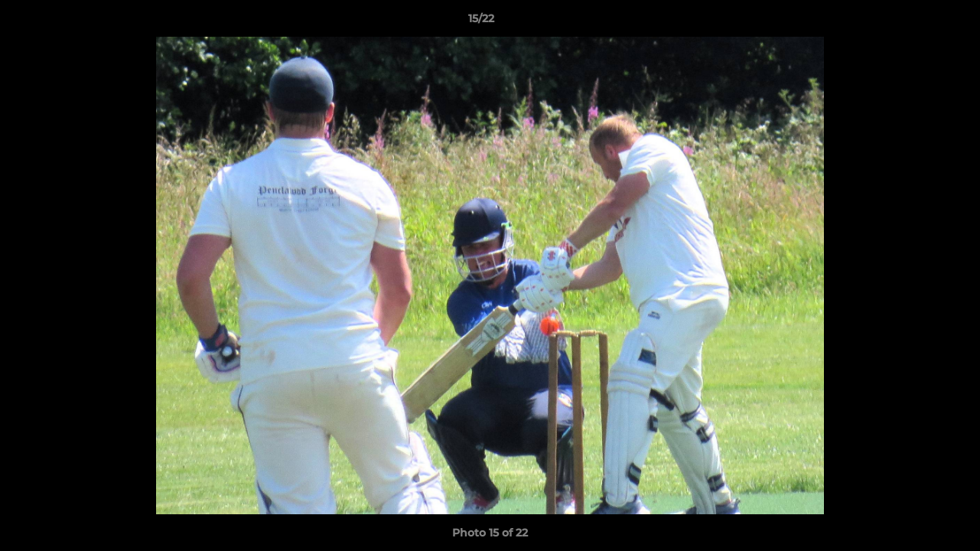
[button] (916, 22)
